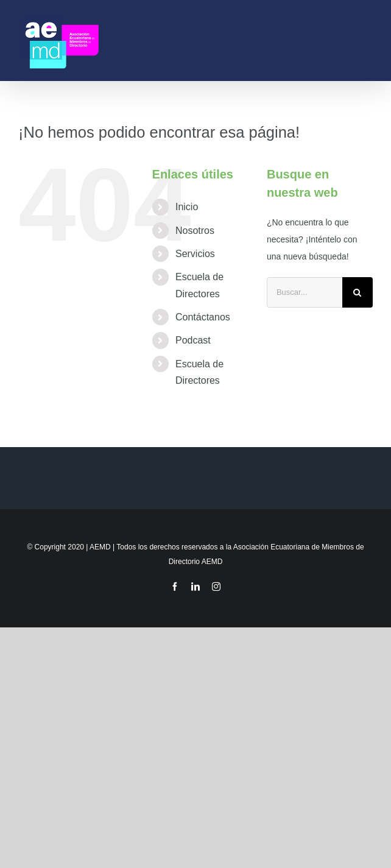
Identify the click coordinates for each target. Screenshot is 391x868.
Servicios (195, 254)
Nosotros (195, 231)
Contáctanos (203, 317)
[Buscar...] (305, 292)
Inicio (187, 207)
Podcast (193, 340)
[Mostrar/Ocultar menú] (367, 41)
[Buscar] (358, 292)
